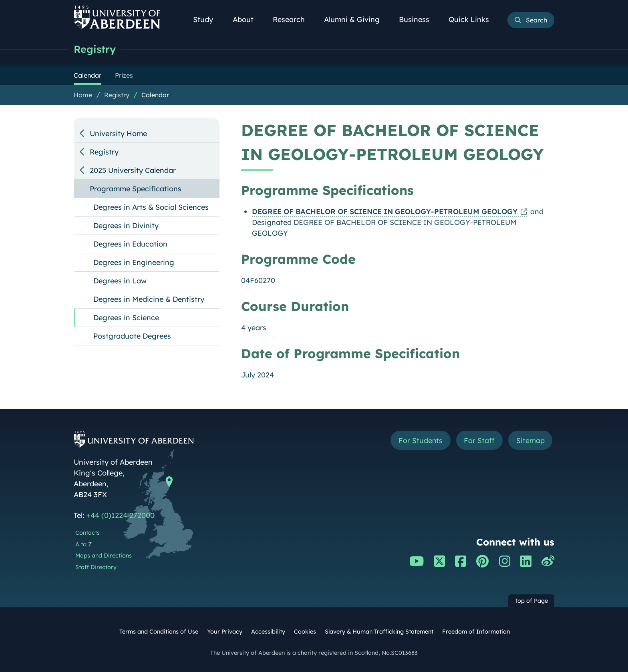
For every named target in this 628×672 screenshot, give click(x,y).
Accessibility (268, 632)
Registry (95, 49)
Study (207, 19)
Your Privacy (225, 632)
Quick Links (473, 19)
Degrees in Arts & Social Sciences (151, 207)
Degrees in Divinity (126, 226)
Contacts (88, 533)
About (248, 19)
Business (419, 19)
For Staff (479, 440)
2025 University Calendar (133, 170)
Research (293, 19)
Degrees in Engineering (134, 262)
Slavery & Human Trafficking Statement (379, 632)
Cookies (305, 632)
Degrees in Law (120, 281)
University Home (118, 133)
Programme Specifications (136, 189)
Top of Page (531, 601)
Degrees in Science (126, 318)
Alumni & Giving (356, 19)
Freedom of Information (476, 632)
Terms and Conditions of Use (159, 632)
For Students (420, 440)
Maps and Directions (104, 556)
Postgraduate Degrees (132, 336)
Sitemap (530, 440)
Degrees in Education (130, 244)
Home (83, 95)
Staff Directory (96, 567)
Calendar (155, 95)
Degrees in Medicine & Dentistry (149, 299)
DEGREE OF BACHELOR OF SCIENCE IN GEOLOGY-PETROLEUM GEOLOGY (385, 212)
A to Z (84, 544)
